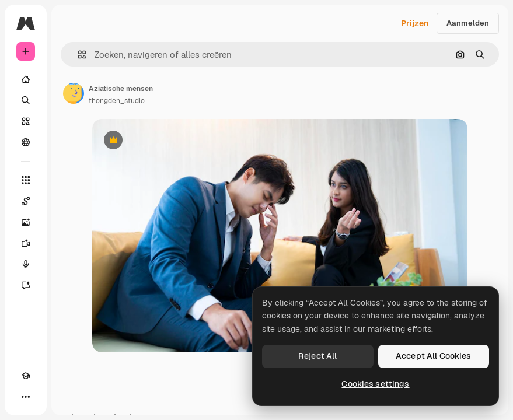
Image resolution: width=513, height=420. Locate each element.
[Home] (26, 79)
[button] (77, 55)
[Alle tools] (26, 180)
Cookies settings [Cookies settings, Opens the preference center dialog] (375, 384)
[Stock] (26, 121)
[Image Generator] (26, 222)
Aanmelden (468, 23)
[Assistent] (26, 285)
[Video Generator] (26, 243)
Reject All (317, 356)
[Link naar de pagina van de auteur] (74, 93)
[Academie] (26, 376)
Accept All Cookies (434, 356)
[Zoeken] (26, 100)
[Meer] (26, 397)
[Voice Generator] (26, 264)
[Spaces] (26, 201)
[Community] (26, 142)
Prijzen (415, 23)
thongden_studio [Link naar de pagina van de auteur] (117, 101)
